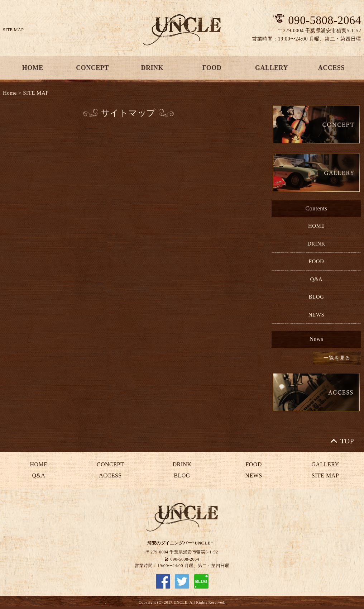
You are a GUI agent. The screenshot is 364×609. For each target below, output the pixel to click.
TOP (347, 441)
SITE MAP (36, 93)
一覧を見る (337, 358)
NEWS (317, 315)
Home (10, 93)
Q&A (317, 279)
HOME (33, 68)
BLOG (317, 297)
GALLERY (272, 68)
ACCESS (331, 68)
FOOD (212, 68)
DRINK (152, 68)
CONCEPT (92, 68)
